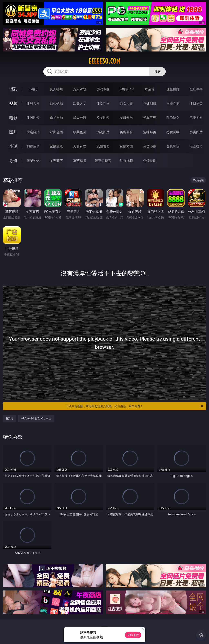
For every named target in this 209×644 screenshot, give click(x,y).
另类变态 (196, 118)
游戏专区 (103, 89)
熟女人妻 (126, 103)
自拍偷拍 (56, 103)
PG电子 (33, 89)
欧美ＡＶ (80, 103)
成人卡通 (80, 118)
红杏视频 (126, 161)
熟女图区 (173, 132)
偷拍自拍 (56, 118)
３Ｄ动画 (103, 103)
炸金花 (150, 89)
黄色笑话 (173, 146)
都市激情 (33, 146)
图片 (13, 132)
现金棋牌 (173, 89)
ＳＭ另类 (196, 103)
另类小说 (150, 146)
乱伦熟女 (173, 118)
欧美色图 (80, 132)
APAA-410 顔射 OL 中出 (36, 418)
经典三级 (150, 118)
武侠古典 (103, 146)
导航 (13, 160)
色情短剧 (150, 161)
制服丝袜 (126, 118)
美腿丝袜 (126, 132)
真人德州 (56, 89)
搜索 (158, 72)
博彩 (13, 89)
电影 (13, 118)
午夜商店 (56, 161)
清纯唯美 (150, 132)
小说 (13, 146)
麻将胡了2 (126, 89)
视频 (13, 103)
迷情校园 (126, 146)
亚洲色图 (56, 132)
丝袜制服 (150, 103)
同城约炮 (33, 161)
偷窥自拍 (33, 132)
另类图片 (196, 132)
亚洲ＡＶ (33, 103)
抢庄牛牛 (196, 89)
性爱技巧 (196, 146)
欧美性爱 (103, 118)
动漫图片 (103, 132)
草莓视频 (80, 161)
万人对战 (80, 89)
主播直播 (173, 103)
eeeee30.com (104, 61)
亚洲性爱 (33, 118)
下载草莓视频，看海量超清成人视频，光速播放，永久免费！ (135, 406)
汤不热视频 (103, 161)
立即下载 (133, 635)
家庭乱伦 (56, 146)
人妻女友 (80, 146)
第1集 (10, 418)
